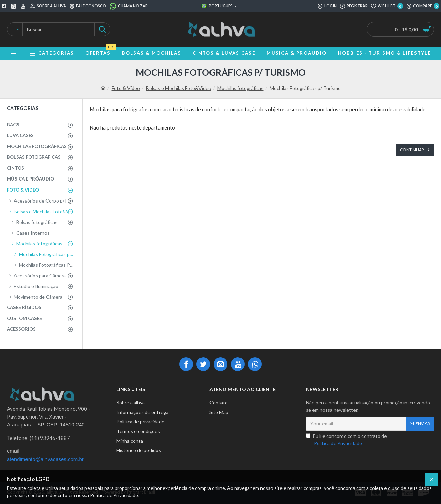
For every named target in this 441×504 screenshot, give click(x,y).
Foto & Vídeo (126, 88)
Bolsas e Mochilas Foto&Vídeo (179, 88)
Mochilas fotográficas (240, 88)
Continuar (412, 150)
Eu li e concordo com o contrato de (346, 440)
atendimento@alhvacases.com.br (45, 459)
